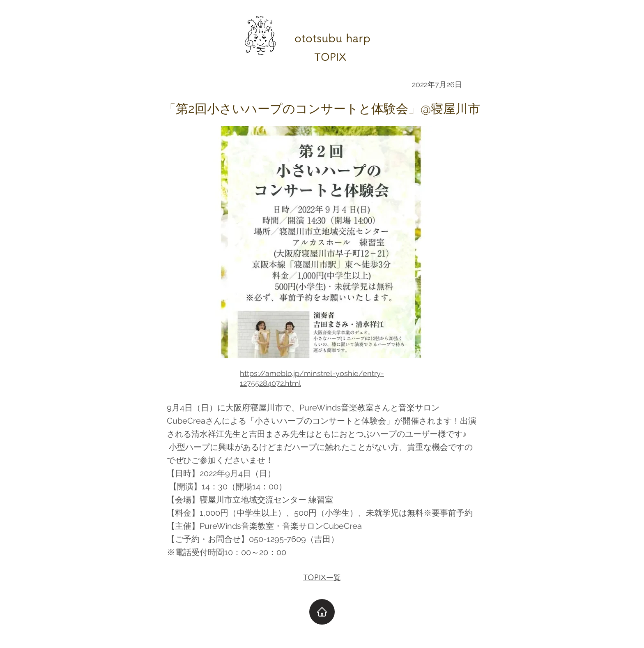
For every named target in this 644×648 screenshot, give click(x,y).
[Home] (322, 612)
